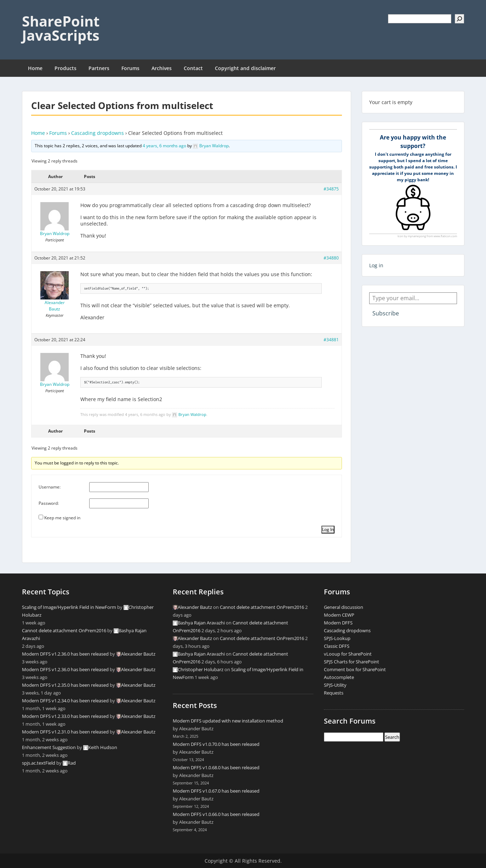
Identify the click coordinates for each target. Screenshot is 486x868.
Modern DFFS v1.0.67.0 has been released (216, 791)
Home (35, 68)
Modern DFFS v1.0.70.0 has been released (216, 744)
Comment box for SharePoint (355, 669)
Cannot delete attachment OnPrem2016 (64, 630)
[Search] (459, 19)
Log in (376, 265)
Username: (50, 487)
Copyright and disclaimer (245, 68)
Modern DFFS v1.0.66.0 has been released (216, 814)
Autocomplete (339, 677)
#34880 (331, 258)
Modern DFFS (338, 623)
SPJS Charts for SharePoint (351, 662)
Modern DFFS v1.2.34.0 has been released (65, 701)
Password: (49, 503)
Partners (99, 68)
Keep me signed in (62, 518)
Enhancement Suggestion (49, 747)
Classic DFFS (337, 646)
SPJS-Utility (335, 685)
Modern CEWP (339, 615)
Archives (162, 68)
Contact (193, 68)
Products (65, 68)
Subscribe (386, 313)
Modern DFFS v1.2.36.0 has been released (65, 654)
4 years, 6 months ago (164, 146)
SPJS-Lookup (337, 638)
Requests (334, 693)
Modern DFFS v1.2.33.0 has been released (65, 716)
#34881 (331, 340)
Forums (130, 68)
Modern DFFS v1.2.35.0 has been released (65, 685)
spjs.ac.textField (39, 763)
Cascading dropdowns (98, 133)
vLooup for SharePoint (348, 654)
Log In (328, 529)
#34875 (331, 189)
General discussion (344, 607)
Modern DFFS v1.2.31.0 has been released (65, 732)
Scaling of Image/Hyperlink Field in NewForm (69, 607)
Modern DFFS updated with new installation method (228, 721)
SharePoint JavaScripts (61, 28)
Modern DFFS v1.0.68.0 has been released (216, 767)
